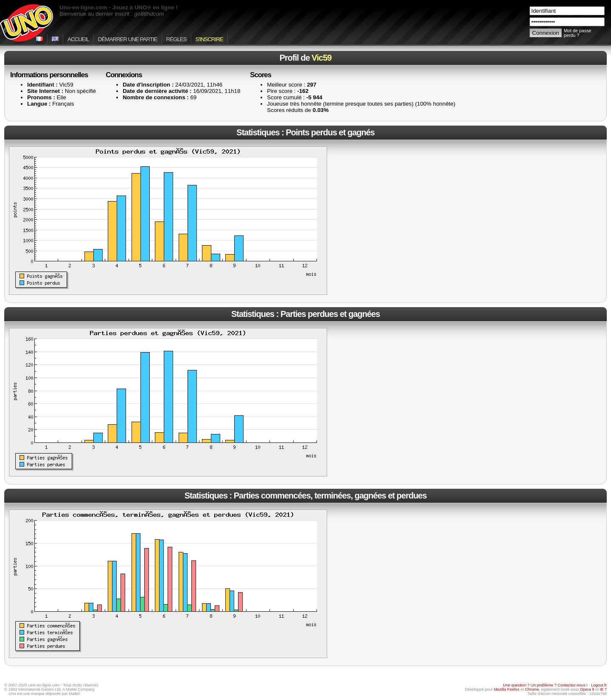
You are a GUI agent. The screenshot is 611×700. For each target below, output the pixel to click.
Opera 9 (587, 689)
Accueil (78, 39)
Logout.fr (599, 685)
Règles (177, 39)
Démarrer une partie (128, 39)
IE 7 (603, 689)
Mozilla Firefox (507, 689)
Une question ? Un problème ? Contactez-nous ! (545, 685)
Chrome (532, 689)
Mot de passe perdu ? (578, 33)
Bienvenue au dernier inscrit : (112, 14)
